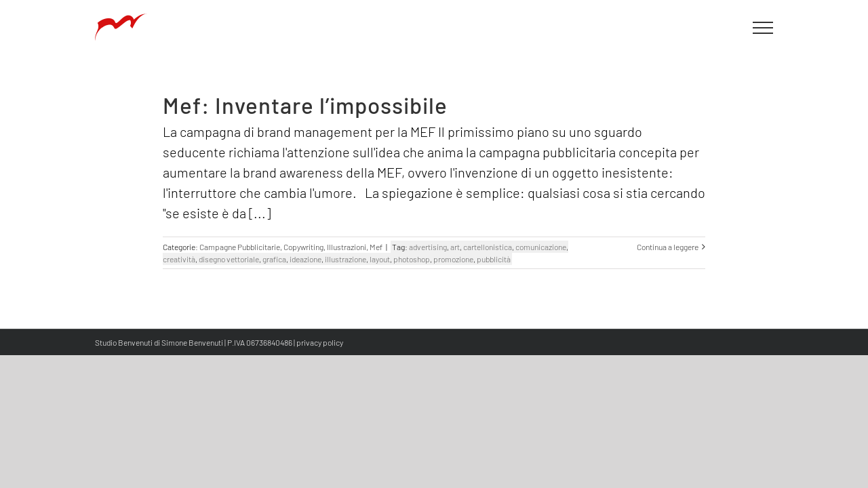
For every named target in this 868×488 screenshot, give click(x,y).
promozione (453, 259)
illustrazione (346, 259)
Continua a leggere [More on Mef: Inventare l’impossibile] (668, 247)
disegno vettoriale (229, 259)
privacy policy (320, 342)
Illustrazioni (347, 247)
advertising (428, 247)
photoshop (412, 259)
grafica (274, 259)
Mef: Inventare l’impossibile (305, 105)
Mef (376, 247)
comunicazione (541, 247)
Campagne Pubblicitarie (240, 247)
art (455, 247)
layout (380, 259)
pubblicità (494, 259)
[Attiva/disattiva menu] (763, 28)
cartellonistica (488, 247)
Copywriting (303, 247)
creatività (179, 259)
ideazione (305, 259)
